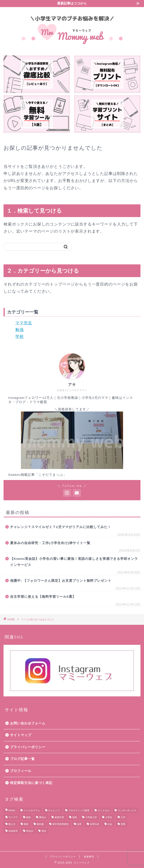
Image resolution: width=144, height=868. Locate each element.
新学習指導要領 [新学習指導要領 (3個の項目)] (60, 824)
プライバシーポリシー (28, 747)
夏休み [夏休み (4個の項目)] (43, 817)
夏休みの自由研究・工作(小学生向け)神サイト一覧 (50, 543)
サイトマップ (21, 735)
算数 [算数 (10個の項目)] (123, 824)
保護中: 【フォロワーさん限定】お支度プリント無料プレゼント (61, 581)
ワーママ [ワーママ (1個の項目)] (13, 817)
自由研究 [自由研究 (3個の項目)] (13, 831)
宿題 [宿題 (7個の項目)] (75, 817)
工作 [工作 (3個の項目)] (123, 817)
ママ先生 (24, 323)
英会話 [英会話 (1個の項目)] (30, 831)
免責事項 (89, 857)
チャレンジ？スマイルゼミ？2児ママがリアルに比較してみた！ (61, 527)
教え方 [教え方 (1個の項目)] (12, 824)
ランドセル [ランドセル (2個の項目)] (104, 810)
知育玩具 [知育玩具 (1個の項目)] (95, 824)
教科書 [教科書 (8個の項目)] (40, 824)
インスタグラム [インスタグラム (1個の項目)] (32, 810)
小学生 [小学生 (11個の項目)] (109, 817)
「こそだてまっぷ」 (51, 475)
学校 (20, 337)
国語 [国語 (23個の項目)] (28, 817)
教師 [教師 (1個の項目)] (26, 824)
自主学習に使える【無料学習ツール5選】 (43, 597)
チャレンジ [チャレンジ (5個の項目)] (54, 810)
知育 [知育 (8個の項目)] (79, 824)
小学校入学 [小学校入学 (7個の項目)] (91, 817)
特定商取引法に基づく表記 (31, 783)
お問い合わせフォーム (28, 723)
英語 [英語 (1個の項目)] (44, 831)
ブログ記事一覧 (22, 759)
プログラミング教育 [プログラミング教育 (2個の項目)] (79, 810)
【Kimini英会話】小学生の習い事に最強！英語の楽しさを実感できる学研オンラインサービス (74, 562)
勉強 (20, 330)
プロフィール (21, 771)
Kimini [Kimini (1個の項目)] (12, 810)
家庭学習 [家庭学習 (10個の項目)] (59, 817)
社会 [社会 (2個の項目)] (110, 824)
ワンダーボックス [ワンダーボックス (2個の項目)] (127, 810)
